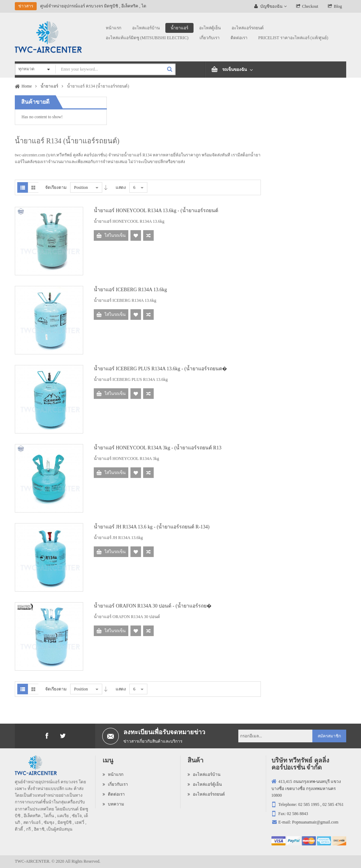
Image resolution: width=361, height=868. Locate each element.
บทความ (113, 804)
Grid (33, 187)
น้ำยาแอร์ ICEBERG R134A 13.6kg (130, 290)
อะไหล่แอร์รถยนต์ (206, 794)
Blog (338, 6)
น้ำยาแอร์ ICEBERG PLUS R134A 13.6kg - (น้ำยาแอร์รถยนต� (160, 369)
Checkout (310, 6)
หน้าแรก (113, 774)
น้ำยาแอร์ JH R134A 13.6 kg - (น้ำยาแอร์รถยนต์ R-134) (152, 527)
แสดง (121, 187)
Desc (106, 187)
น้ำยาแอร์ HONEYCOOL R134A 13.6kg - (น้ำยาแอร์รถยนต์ (156, 211)
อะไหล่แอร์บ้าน (204, 774)
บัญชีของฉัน (271, 6)
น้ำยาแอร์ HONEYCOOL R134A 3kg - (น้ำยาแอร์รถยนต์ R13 (158, 448)
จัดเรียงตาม (56, 187)
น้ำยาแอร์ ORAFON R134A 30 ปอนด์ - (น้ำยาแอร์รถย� (153, 606)
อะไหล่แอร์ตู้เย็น (205, 784)
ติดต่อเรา (114, 794)
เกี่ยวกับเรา (115, 784)
